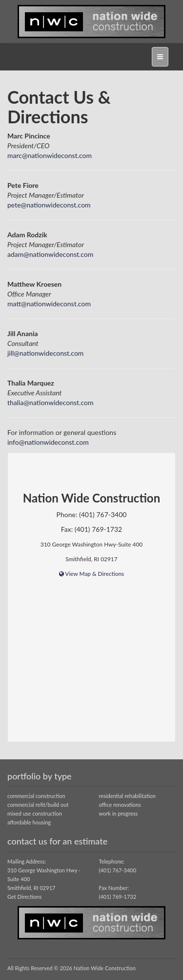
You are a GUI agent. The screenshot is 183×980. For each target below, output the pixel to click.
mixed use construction (35, 813)
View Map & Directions (92, 574)
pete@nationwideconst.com (49, 205)
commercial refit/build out (38, 805)
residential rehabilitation (127, 796)
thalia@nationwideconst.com (50, 402)
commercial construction (36, 796)
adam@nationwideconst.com (50, 254)
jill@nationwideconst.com (45, 353)
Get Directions (24, 897)
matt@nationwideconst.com (49, 304)
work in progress (119, 813)
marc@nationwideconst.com (50, 155)
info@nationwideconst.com (48, 442)
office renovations (120, 805)
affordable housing (29, 822)
